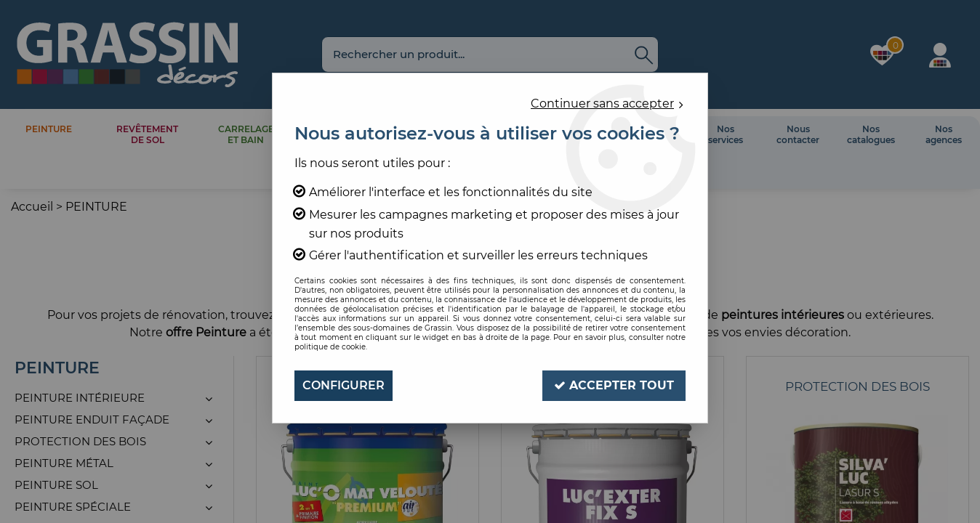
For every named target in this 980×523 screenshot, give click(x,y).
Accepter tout (614, 385)
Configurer (344, 385)
